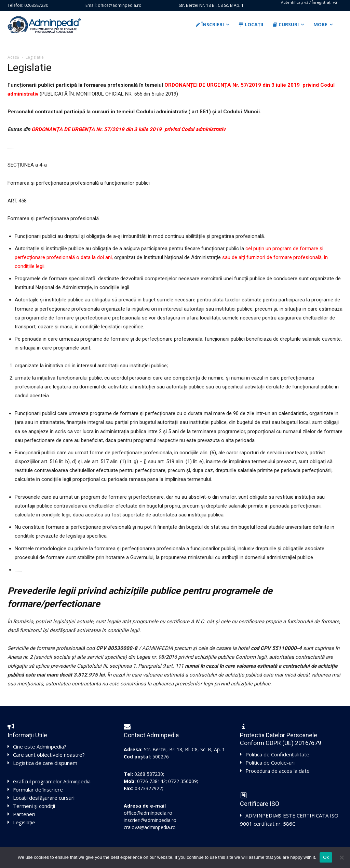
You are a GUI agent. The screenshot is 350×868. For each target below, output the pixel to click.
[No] (341, 857)
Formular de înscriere (38, 789)
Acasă (13, 57)
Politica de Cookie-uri (270, 763)
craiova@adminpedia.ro (150, 827)
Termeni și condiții (34, 806)
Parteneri (24, 814)
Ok (326, 857)
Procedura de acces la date (278, 771)
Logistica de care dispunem (45, 763)
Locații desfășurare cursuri (44, 798)
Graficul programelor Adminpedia (52, 781)
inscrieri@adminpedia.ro (150, 820)
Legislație (24, 822)
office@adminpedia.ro (148, 813)
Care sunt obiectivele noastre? (49, 755)
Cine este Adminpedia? (40, 746)
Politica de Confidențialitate (277, 754)
